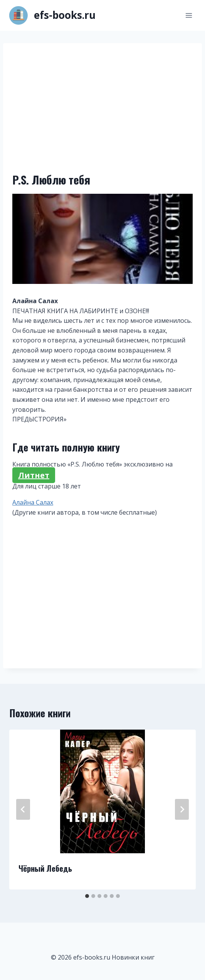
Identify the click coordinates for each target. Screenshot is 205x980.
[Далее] (182, 809)
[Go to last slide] (23, 809)
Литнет (34, 475)
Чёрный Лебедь (45, 868)
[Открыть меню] (189, 15)
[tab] (87, 896)
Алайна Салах (33, 502)
